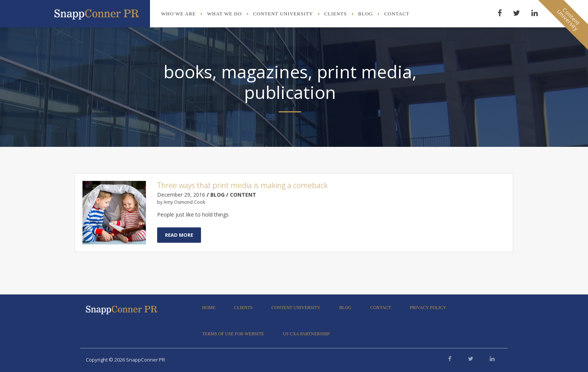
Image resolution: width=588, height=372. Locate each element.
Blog (365, 14)
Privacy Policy (428, 308)
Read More (179, 235)
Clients (336, 14)
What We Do (224, 14)
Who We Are (179, 14)
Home (209, 308)
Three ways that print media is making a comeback (242, 185)
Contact (397, 14)
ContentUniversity (568, 19)
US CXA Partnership (306, 334)
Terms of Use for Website (233, 334)
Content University (283, 14)
